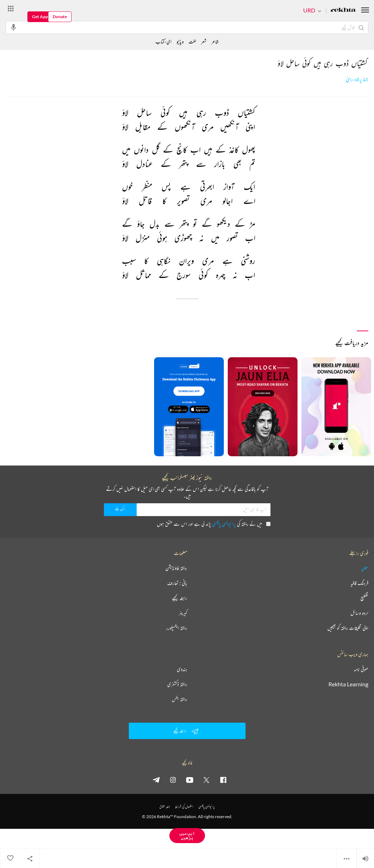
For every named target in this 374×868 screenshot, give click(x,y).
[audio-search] (14, 27)
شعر (204, 41)
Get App (40, 17)
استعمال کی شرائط (184, 807)
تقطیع (364, 598)
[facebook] (223, 780)
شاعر (215, 41)
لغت (192, 41)
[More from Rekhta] (11, 8)
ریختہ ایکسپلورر (177, 628)
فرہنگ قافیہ (359, 583)
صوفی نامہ (361, 669)
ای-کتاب (164, 41)
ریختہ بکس (180, 699)
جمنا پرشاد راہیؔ (357, 80)
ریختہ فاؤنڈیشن (176, 568)
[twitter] (206, 780)
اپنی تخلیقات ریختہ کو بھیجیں (348, 628)
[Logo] (343, 11)
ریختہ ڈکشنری (177, 684)
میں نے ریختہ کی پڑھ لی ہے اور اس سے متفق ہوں (214, 524)
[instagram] (173, 780)
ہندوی (182, 669)
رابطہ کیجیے (180, 598)
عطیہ (365, 568)
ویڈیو (180, 41)
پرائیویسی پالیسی (224, 524)
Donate (60, 17)
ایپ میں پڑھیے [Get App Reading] (187, 835)
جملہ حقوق (165, 807)
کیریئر (183, 613)
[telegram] (156, 780)
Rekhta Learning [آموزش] (348, 684)
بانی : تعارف (177, 583)
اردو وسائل (359, 613)
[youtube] (190, 780)
